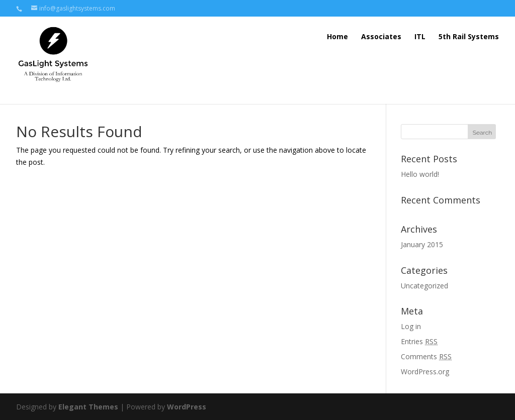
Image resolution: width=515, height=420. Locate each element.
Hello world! (420, 174)
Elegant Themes (88, 407)
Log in (411, 326)
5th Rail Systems (469, 36)
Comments (426, 356)
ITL (420, 36)
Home (337, 36)
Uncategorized (424, 286)
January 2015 (422, 244)
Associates (381, 36)
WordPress (187, 407)
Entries (419, 341)
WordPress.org (425, 372)
